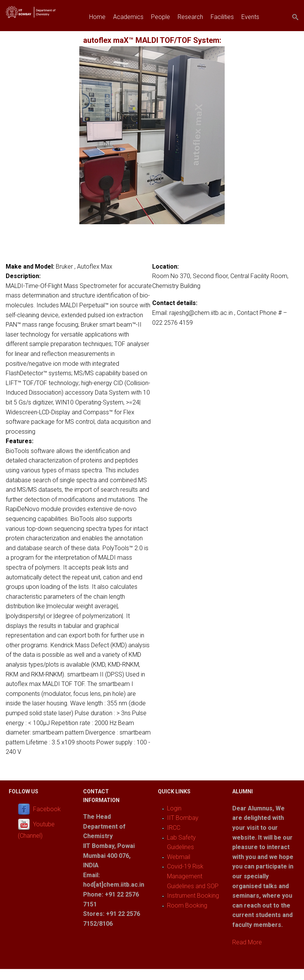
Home (97, 17)
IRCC (174, 828)
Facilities (222, 17)
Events (250, 17)
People (161, 17)
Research (190, 17)
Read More (247, 942)
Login (174, 808)
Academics (128, 17)
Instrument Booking (193, 896)
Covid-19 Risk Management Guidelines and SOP (193, 876)
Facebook (47, 809)
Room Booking (187, 905)
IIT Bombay (183, 818)
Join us (99, 34)
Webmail (179, 857)
